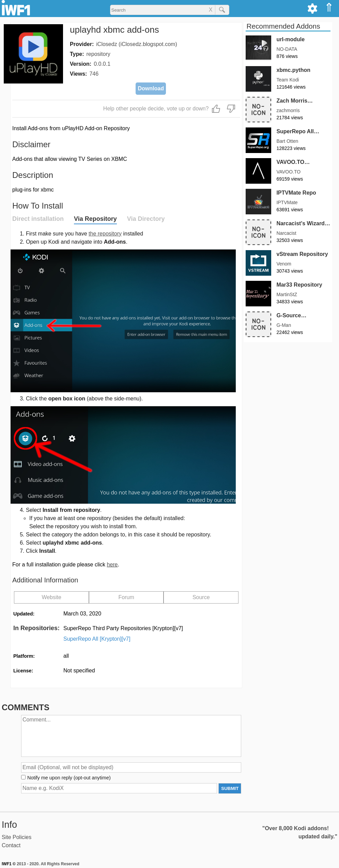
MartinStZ (287, 294)
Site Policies (17, 837)
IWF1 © (9, 864)
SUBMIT (230, 788)
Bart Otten (287, 141)
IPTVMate (287, 202)
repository (98, 54)
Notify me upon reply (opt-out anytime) (69, 778)
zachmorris (288, 110)
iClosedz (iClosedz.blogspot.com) (136, 44)
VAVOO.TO (288, 172)
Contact (11, 845)
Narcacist (286, 233)
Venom (284, 264)
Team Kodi (288, 80)
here (112, 565)
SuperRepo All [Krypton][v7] (97, 639)
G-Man (284, 325)
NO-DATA (287, 49)
